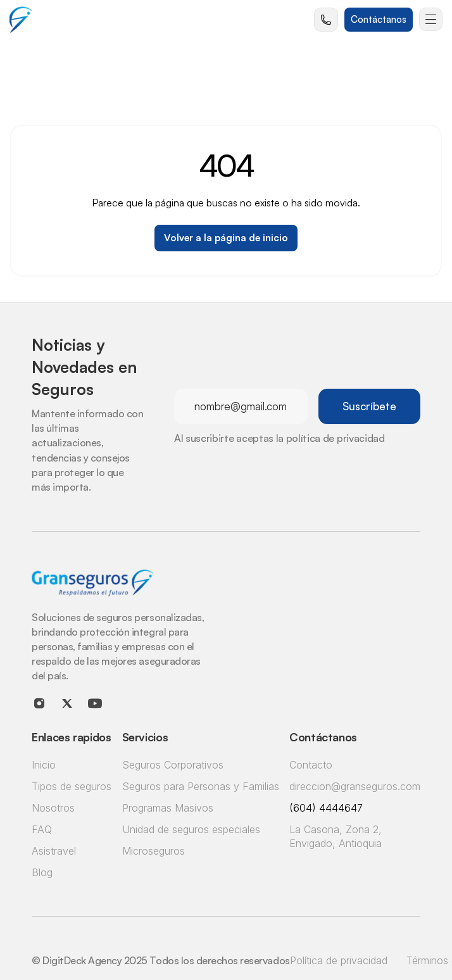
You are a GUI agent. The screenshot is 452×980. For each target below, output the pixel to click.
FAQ (42, 829)
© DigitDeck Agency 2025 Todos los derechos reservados (161, 960)
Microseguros (154, 851)
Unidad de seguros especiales (191, 829)
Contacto (311, 765)
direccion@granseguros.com (355, 786)
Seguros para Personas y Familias (201, 786)
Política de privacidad (339, 960)
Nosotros (53, 808)
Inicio (44, 765)
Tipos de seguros (72, 786)
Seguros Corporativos (173, 765)
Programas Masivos (168, 808)
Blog (42, 872)
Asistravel (54, 851)
